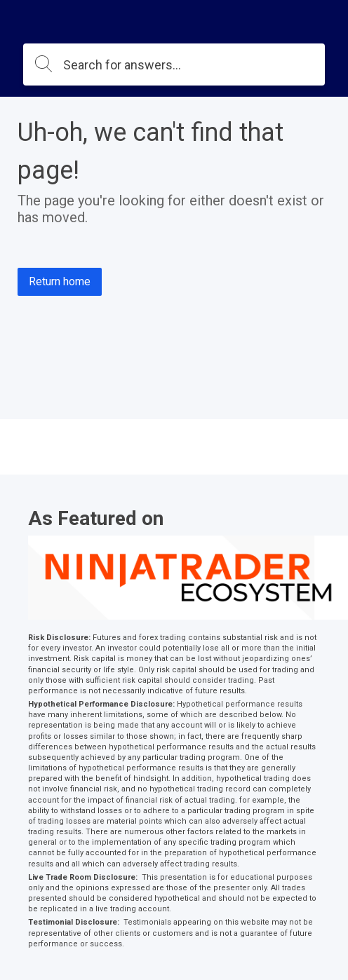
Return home (60, 281)
